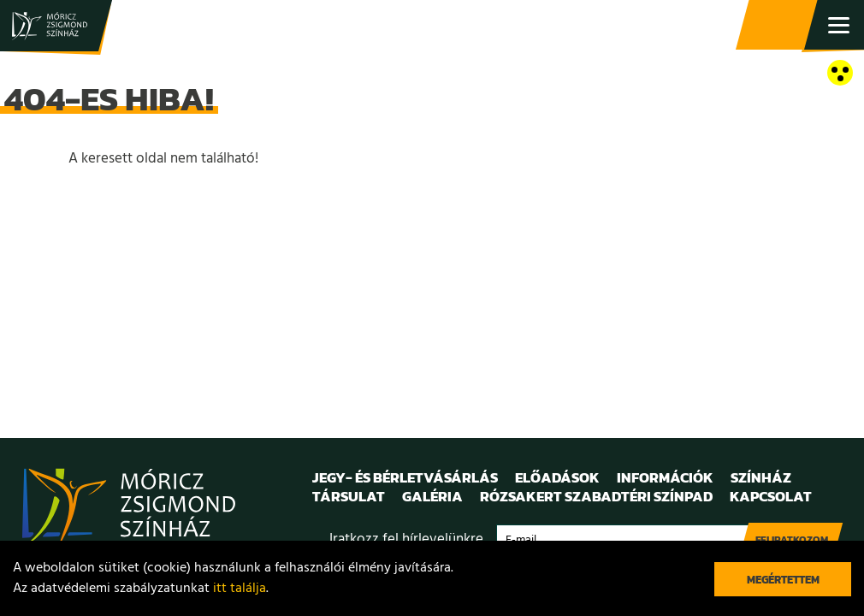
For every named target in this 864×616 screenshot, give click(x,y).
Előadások (557, 477)
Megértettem (783, 580)
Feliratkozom (792, 540)
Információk (665, 477)
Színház (761, 477)
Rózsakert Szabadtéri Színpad (596, 496)
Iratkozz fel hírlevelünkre (406, 539)
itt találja (240, 589)
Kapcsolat (771, 496)
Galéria (432, 496)
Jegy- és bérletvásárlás (778, 26)
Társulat (349, 496)
